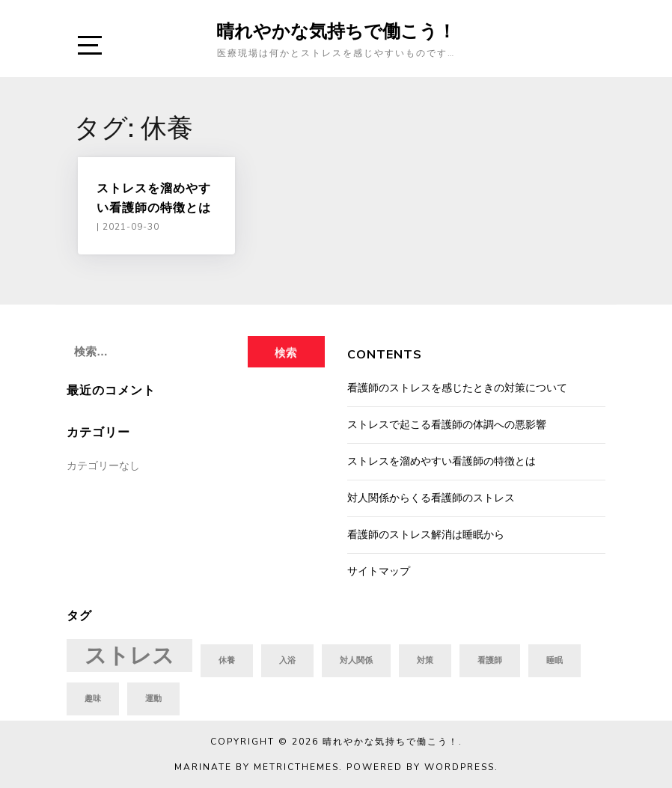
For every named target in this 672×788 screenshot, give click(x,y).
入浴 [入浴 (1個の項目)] (287, 660)
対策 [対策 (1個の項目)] (425, 660)
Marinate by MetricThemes (257, 767)
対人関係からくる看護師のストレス (431, 498)
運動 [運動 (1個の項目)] (153, 699)
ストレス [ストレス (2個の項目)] (129, 656)
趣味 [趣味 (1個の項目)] (93, 699)
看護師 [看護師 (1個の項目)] (490, 660)
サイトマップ (379, 571)
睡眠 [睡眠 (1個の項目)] (555, 660)
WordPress (459, 767)
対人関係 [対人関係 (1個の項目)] (356, 660)
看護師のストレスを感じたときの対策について (457, 388)
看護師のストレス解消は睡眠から (426, 535)
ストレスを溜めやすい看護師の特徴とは (442, 461)
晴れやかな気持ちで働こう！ (336, 31)
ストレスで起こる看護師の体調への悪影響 (447, 425)
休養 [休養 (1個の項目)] (227, 660)
